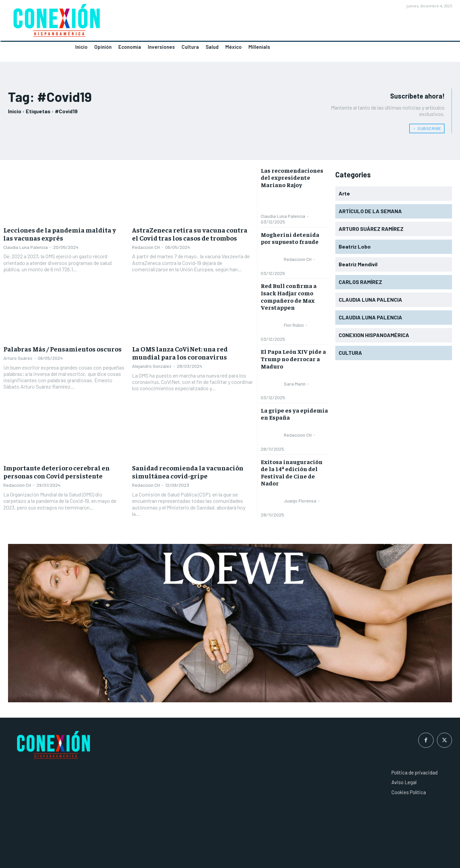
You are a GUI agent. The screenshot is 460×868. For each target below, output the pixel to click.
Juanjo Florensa (300, 501)
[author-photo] (272, 202)
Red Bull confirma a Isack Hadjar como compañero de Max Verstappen (289, 296)
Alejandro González (152, 366)
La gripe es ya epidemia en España (294, 414)
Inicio (15, 111)
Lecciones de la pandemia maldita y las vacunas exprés (60, 234)
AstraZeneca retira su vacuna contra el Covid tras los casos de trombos (190, 234)
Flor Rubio (294, 325)
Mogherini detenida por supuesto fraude (290, 238)
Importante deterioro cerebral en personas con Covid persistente (56, 472)
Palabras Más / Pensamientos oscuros (63, 349)
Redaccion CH (146, 247)
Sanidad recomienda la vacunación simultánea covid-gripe (188, 472)
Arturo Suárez (18, 358)
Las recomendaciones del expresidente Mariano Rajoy (292, 177)
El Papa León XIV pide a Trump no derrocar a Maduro (293, 358)
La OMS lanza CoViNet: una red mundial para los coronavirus (180, 353)
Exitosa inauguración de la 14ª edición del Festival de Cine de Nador (292, 472)
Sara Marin (295, 384)
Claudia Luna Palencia (26, 247)
